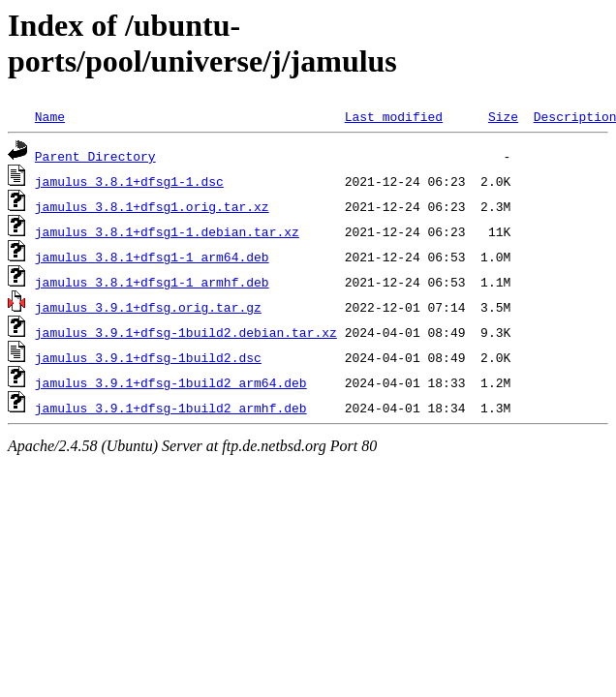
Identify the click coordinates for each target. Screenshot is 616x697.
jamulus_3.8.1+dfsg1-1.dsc (129, 181)
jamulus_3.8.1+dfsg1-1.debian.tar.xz (167, 231)
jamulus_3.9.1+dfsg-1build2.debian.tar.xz (186, 332)
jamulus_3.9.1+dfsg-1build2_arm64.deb (171, 382)
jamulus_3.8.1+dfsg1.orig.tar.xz (152, 206)
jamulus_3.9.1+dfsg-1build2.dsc (148, 357)
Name (50, 116)
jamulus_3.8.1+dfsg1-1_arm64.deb (152, 257)
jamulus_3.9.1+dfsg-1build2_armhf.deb (171, 408)
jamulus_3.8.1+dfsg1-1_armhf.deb (152, 282)
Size (503, 116)
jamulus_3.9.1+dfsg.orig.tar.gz (148, 307)
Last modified (394, 116)
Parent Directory (95, 156)
